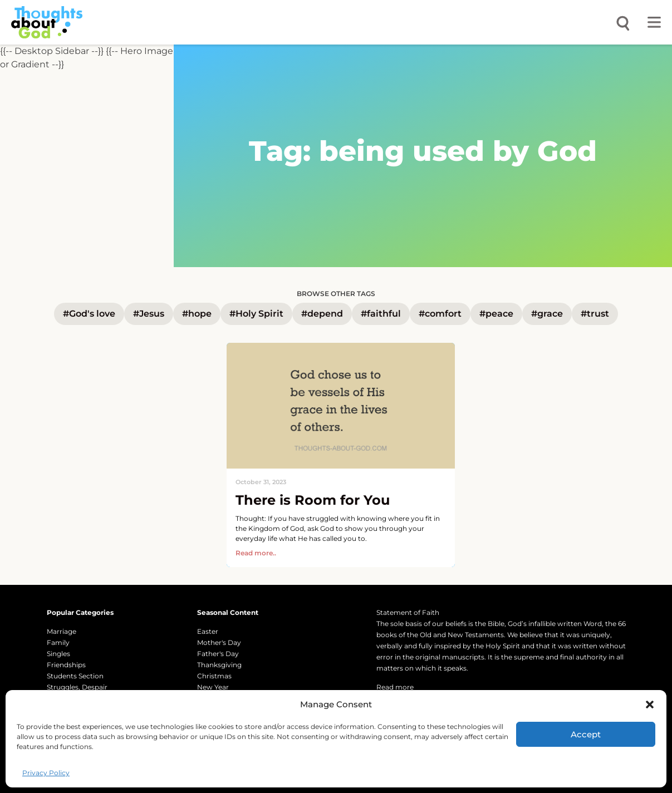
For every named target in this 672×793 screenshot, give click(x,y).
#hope (197, 314)
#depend (322, 314)
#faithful (381, 314)
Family (58, 642)
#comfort (440, 314)
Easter (208, 631)
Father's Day (218, 654)
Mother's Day (219, 642)
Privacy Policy (46, 773)
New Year (213, 687)
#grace (547, 314)
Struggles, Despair (77, 687)
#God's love (89, 314)
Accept (586, 734)
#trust (595, 314)
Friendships (66, 665)
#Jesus (149, 314)
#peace (496, 314)
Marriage (62, 631)
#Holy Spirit (256, 314)
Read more (395, 687)
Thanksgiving (219, 665)
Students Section (75, 676)
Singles (58, 654)
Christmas (214, 676)
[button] (650, 705)
